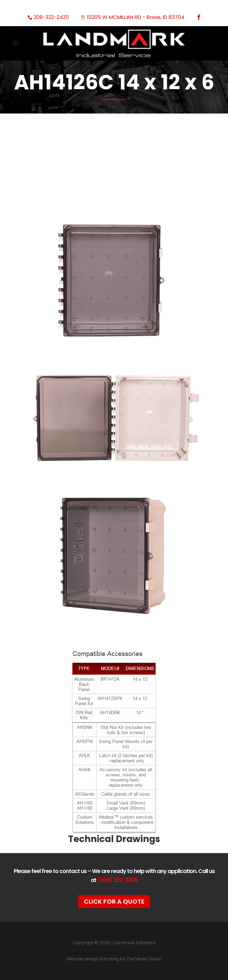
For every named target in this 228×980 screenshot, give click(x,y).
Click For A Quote (114, 901)
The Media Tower (144, 959)
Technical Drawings (114, 839)
